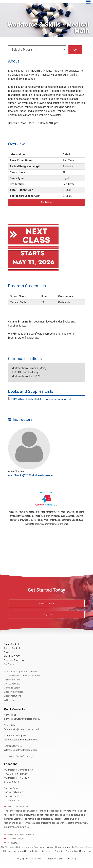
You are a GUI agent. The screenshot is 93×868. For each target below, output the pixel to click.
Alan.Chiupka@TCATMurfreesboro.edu (30, 475)
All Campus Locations (18, 806)
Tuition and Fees (12, 680)
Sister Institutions (13, 696)
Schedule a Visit (47, 603)
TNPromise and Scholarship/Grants (22, 676)
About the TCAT (12, 656)
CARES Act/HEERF (13, 684)
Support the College (14, 692)
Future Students (12, 644)
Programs (9, 652)
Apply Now (46, 202)
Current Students (13, 648)
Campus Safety (12, 688)
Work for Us (10, 700)
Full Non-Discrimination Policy (22, 834)
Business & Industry (14, 660)
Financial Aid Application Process (21, 672)
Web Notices (14, 843)
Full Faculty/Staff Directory (20, 756)
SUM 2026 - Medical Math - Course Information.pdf (42, 399)
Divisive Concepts (16, 839)
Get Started (10, 664)
